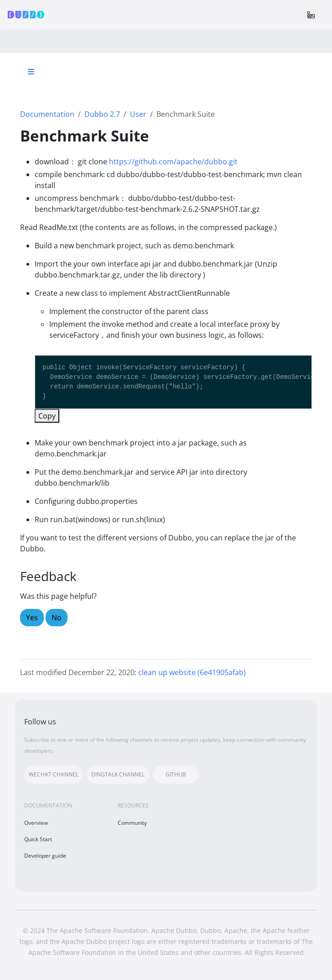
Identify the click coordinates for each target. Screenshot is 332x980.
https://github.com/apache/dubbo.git (173, 162)
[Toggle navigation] (311, 15)
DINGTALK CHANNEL (118, 774)
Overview (36, 823)
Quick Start (38, 839)
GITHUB (176, 774)
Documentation (47, 114)
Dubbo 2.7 (102, 114)
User (138, 114)
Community (132, 823)
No (57, 618)
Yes (32, 618)
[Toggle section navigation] (31, 72)
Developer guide (45, 856)
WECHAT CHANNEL (54, 774)
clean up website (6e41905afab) (192, 672)
